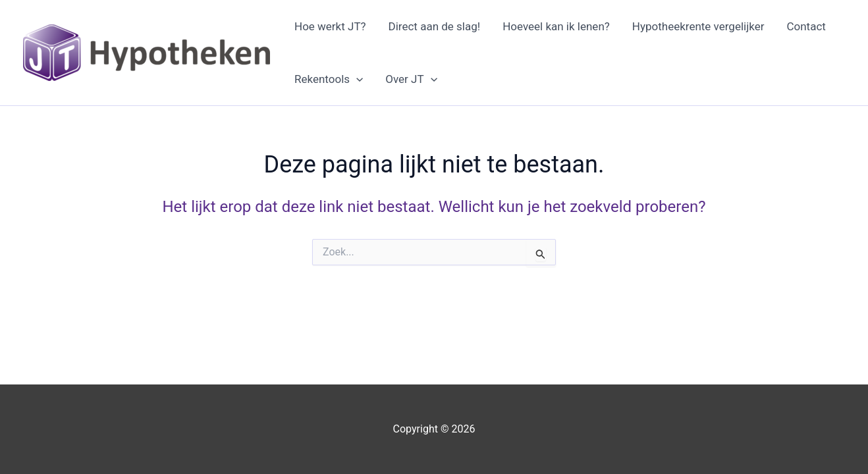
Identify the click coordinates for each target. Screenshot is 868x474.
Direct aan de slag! (435, 26)
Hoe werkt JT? (330, 26)
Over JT (411, 79)
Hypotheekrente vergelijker (698, 26)
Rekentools (329, 79)
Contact (806, 26)
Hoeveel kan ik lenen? (556, 26)
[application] (356, 79)
